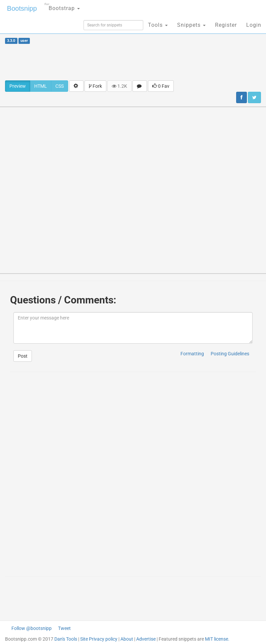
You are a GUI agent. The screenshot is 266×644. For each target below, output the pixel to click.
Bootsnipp (22, 8)
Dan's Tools (66, 639)
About (127, 639)
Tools (158, 25)
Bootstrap (62, 6)
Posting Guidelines (230, 354)
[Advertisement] (133, 62)
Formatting (192, 354)
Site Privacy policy (99, 639)
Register (226, 25)
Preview (18, 86)
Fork (95, 86)
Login (254, 25)
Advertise (146, 639)
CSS (60, 86)
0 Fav (161, 86)
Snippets (191, 25)
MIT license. (217, 639)
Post (23, 356)
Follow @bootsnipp (32, 628)
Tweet (64, 628)
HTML (41, 86)
